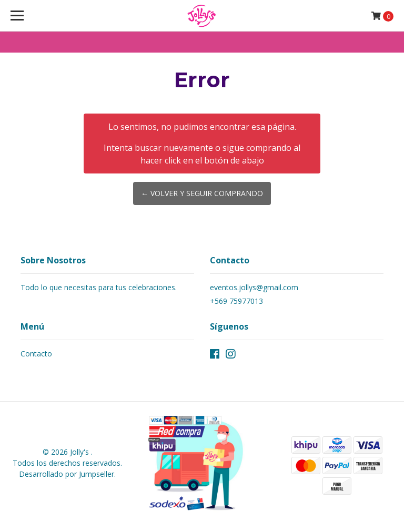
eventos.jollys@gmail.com (254, 287)
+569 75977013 (236, 301)
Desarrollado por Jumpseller (67, 474)
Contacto (36, 354)
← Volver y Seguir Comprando (202, 193)
